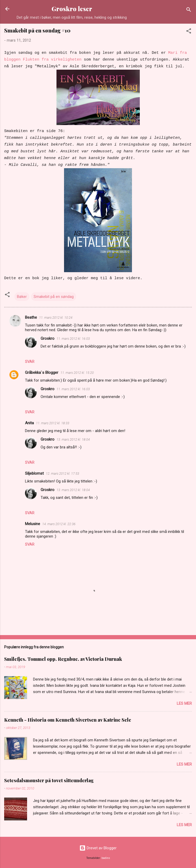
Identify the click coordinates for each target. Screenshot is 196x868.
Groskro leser (72, 9)
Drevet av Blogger (98, 848)
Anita (29, 423)
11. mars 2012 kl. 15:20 (77, 373)
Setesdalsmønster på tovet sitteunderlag (49, 780)
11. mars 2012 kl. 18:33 (53, 423)
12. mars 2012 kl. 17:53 (62, 474)
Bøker (22, 297)
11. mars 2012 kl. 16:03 (73, 339)
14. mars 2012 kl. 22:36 (59, 524)
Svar (30, 362)
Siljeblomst (34, 473)
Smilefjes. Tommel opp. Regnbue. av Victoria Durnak (63, 659)
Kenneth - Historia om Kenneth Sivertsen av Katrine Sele (68, 720)
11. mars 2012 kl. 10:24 (56, 318)
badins (106, 858)
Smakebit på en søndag (54, 297)
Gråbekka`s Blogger (42, 373)
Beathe (31, 317)
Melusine (33, 524)
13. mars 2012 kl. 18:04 (73, 439)
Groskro (48, 338)
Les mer (184, 703)
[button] (189, 32)
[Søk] (189, 11)
